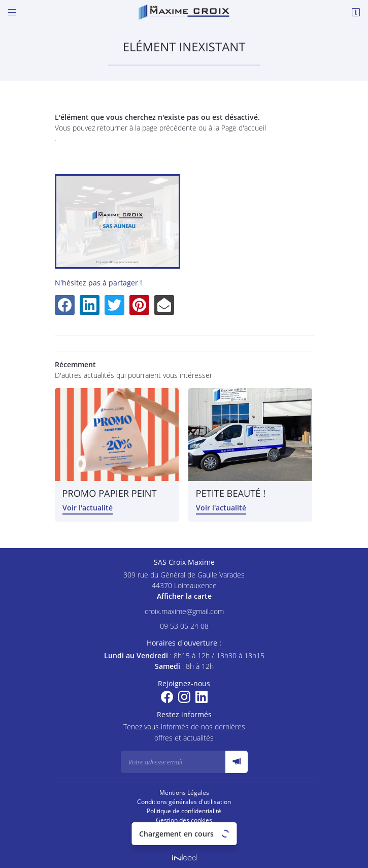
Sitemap (184, 829)
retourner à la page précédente (147, 128)
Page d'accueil (244, 128)
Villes (184, 838)
